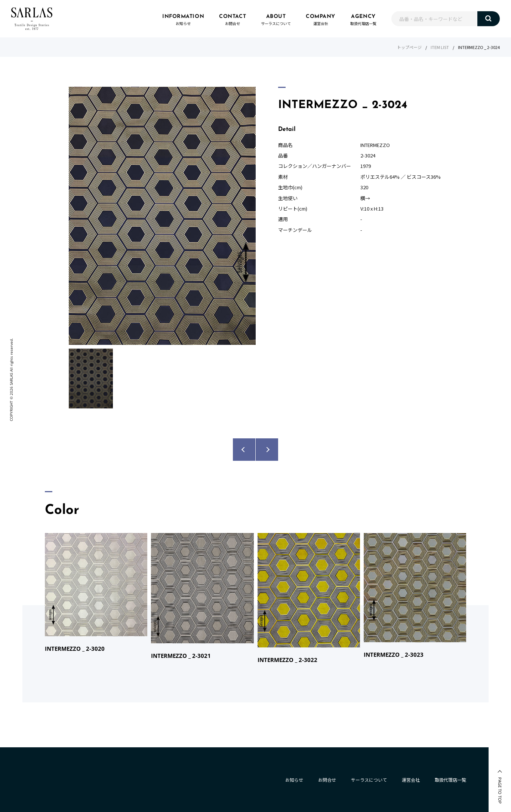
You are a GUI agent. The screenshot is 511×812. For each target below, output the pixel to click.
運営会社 (411, 780)
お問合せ (327, 780)
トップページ (409, 47)
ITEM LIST (440, 47)
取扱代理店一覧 (450, 780)
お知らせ (294, 780)
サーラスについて (369, 780)
